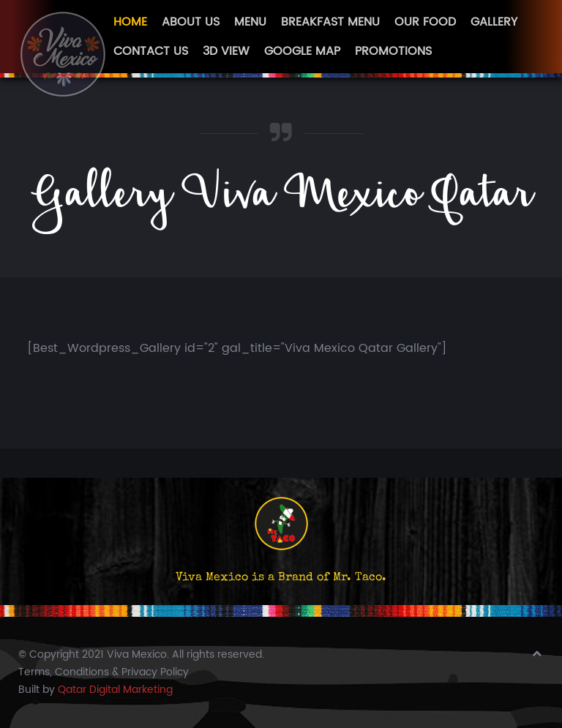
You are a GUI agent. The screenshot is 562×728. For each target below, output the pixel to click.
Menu (250, 22)
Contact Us (151, 51)
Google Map (302, 51)
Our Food (425, 22)
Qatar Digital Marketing (115, 690)
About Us (191, 22)
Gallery (494, 22)
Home (130, 22)
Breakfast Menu (330, 22)
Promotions (393, 51)
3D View (226, 51)
